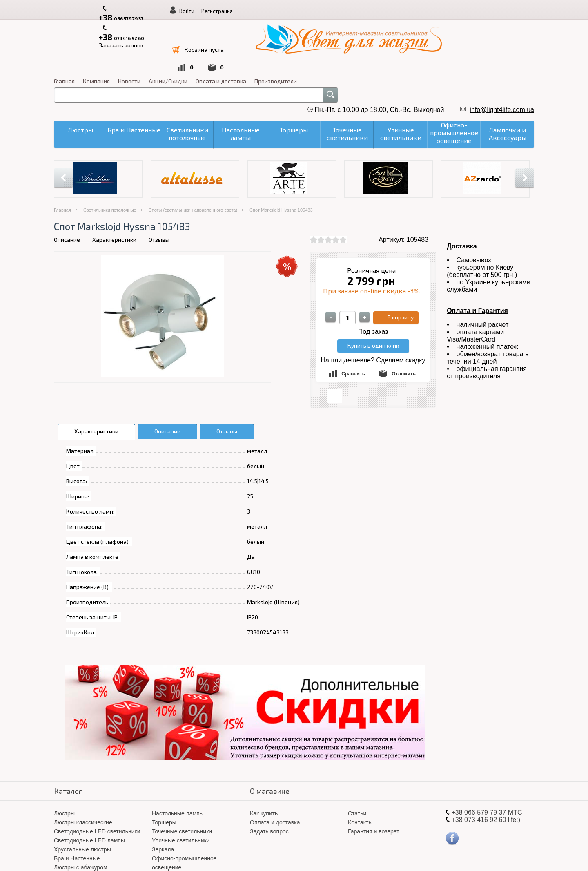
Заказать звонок (241, 9)
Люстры (64, 760)
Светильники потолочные (110, 157)
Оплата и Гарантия (477, 258)
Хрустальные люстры (82, 796)
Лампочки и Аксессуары (184, 832)
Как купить (264, 760)
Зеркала (163, 796)
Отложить (404, 321)
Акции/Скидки (364, 28)
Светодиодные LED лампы (89, 787)
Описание (67, 186)
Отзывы (159, 186)
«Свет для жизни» (345, 854)
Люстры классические (83, 769)
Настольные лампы (178, 760)
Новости (325, 28)
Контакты (360, 769)
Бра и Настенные (77, 805)
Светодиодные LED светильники (97, 778)
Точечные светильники (182, 778)
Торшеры (164, 769)
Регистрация (482, 11)
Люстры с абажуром (81, 814)
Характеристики (114, 186)
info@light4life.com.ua (502, 57)
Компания (292, 28)
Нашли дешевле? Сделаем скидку (373, 307)
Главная (260, 28)
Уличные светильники (181, 787)
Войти (452, 11)
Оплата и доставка (417, 28)
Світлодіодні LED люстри (185, 823)
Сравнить (353, 321)
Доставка (462, 193)
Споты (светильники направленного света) (193, 157)
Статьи (357, 760)
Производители (472, 28)
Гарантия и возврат (374, 778)
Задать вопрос (269, 778)
